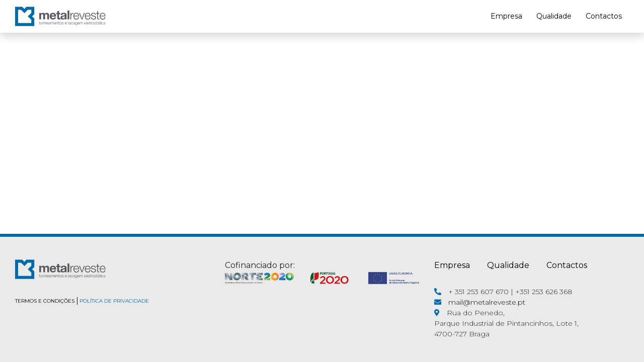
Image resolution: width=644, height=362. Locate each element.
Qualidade (554, 16)
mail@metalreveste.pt (487, 302)
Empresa (506, 16)
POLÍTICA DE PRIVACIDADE (114, 301)
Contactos (604, 16)
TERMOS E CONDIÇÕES (45, 301)
